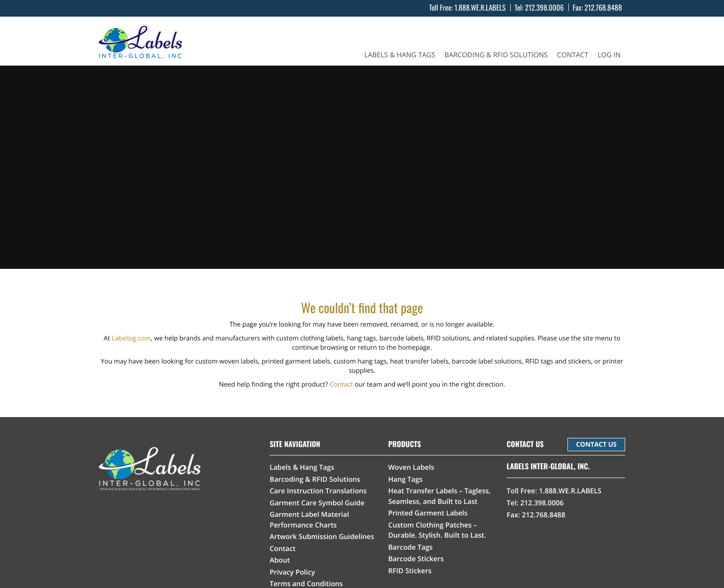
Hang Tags (406, 479)
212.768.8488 (603, 7)
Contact (573, 55)
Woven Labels (411, 467)
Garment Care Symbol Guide (317, 503)
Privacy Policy (292, 572)
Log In (609, 55)
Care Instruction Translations (318, 491)
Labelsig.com (131, 338)
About (280, 560)
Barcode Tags (410, 547)
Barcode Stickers (416, 559)
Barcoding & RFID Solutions (496, 55)
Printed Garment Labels (428, 513)
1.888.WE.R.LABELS (480, 7)
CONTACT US (596, 445)
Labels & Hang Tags (400, 55)
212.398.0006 (544, 7)
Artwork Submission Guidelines (322, 537)
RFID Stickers (410, 571)
